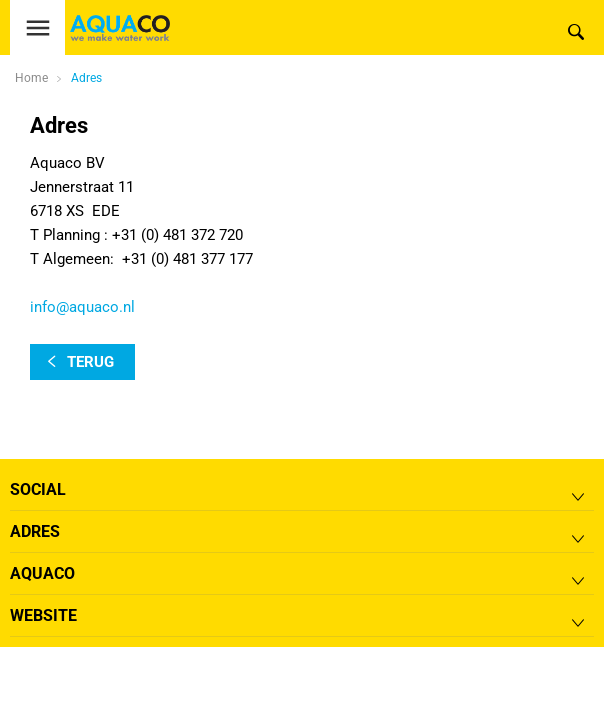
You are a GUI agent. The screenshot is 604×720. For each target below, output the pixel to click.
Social (38, 489)
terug (90, 362)
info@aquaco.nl (82, 307)
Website (43, 615)
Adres (86, 78)
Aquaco (42, 573)
